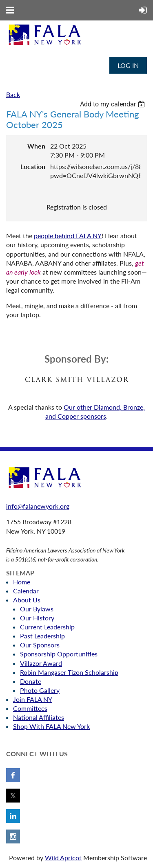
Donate (31, 681)
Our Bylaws (37, 609)
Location (33, 166)
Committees (30, 708)
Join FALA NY (33, 699)
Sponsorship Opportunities (59, 654)
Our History (37, 618)
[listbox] (113, 104)
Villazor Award (41, 663)
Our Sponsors (40, 645)
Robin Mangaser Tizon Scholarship (69, 672)
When (36, 146)
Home (22, 582)
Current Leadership (47, 627)
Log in (128, 65)
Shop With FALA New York (51, 726)
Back (13, 94)
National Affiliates (39, 717)
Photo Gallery (40, 690)
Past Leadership (42, 636)
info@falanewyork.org (38, 506)
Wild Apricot (63, 858)
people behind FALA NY (68, 236)
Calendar (26, 591)
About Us (27, 600)
